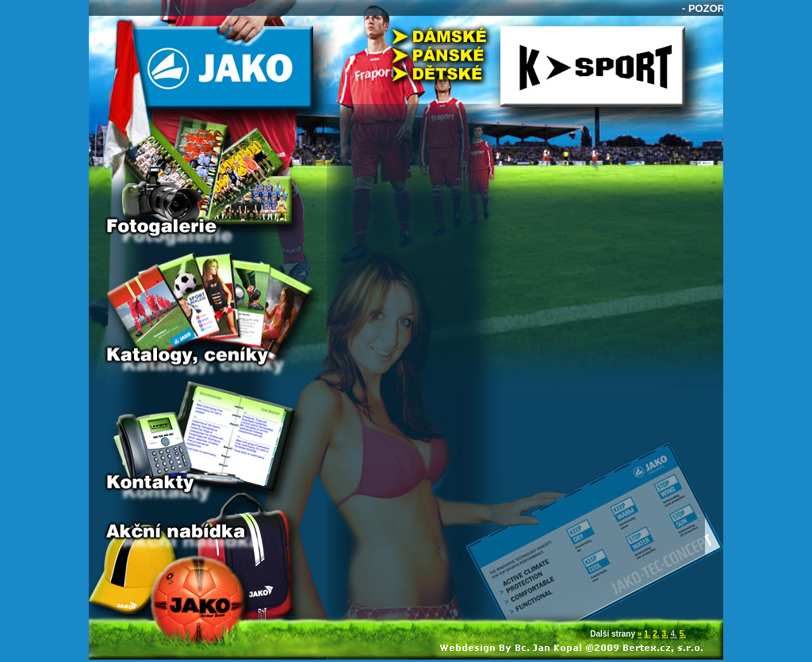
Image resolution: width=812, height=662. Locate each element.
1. (647, 634)
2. (656, 634)
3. (665, 634)
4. (674, 634)
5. (683, 634)
